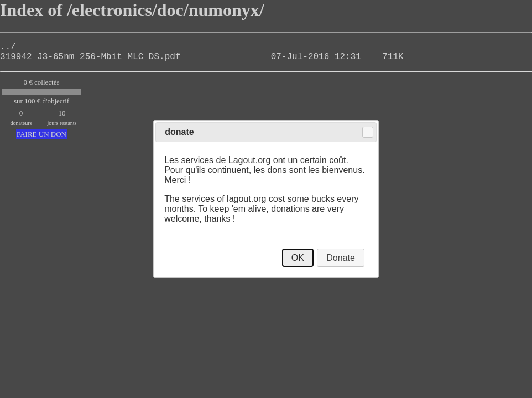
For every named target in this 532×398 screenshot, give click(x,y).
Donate (341, 258)
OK (298, 258)
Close (368, 132)
